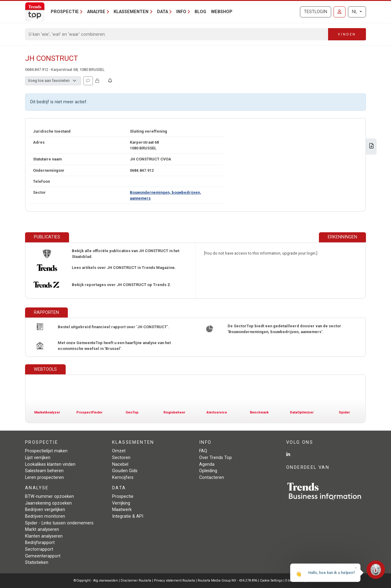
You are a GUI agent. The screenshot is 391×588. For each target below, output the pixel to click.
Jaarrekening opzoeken (48, 503)
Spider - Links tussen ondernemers (59, 523)
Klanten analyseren (44, 536)
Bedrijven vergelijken (45, 510)
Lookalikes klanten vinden (50, 464)
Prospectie (123, 496)
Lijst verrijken (38, 458)
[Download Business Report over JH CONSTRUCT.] (371, 147)
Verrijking (121, 503)
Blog (200, 12)
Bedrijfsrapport (40, 543)
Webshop (222, 12)
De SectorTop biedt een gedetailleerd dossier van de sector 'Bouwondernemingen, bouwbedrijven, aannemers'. (284, 329)
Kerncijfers (123, 478)
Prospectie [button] (65, 12)
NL (355, 12)
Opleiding (208, 471)
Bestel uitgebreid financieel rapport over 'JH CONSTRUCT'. (113, 327)
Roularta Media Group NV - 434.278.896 (228, 581)
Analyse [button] (96, 12)
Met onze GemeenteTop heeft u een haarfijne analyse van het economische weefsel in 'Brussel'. (114, 346)
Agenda (207, 464)
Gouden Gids (125, 471)
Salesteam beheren (44, 471)
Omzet (119, 451)
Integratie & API (128, 516)
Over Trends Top (216, 458)
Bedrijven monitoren (45, 516)
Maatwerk (122, 510)
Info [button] (181, 12)
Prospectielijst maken (46, 451)
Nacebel (120, 464)
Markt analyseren (42, 529)
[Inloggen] (340, 12)
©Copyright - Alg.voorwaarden (96, 581)
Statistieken (37, 562)
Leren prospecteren (44, 478)
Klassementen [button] (131, 12)
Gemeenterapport (43, 556)
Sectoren (121, 458)
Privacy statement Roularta (174, 581)
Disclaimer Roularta (136, 581)
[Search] (177, 34)
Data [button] (163, 12)
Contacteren (212, 478)
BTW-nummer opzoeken (49, 496)
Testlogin (316, 12)
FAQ (203, 451)
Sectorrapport (39, 549)
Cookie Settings (272, 581)
